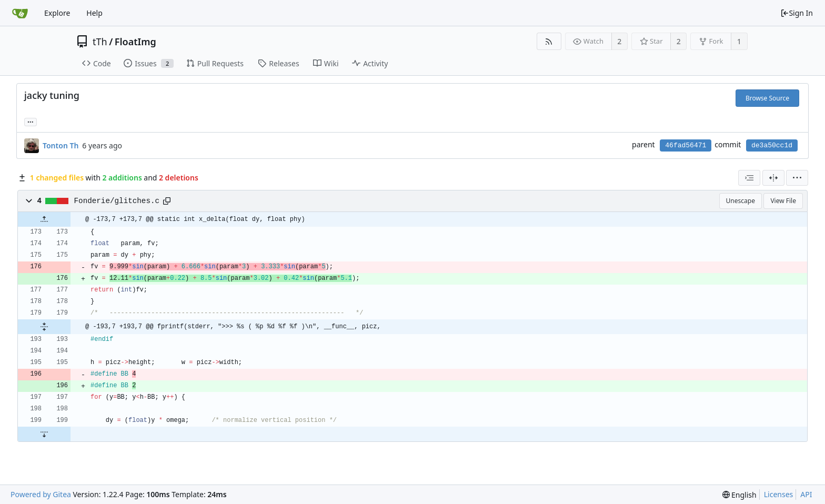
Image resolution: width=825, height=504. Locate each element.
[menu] (797, 178)
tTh (100, 42)
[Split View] (773, 178)
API (806, 494)
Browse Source (767, 98)
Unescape (741, 201)
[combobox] (749, 178)
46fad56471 (686, 145)
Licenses (779, 494)
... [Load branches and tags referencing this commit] (31, 121)
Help (94, 13)
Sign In (797, 13)
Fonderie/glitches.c (117, 201)
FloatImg (135, 42)
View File (783, 201)
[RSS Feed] (549, 41)
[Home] (20, 13)
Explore (57, 13)
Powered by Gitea (41, 494)
